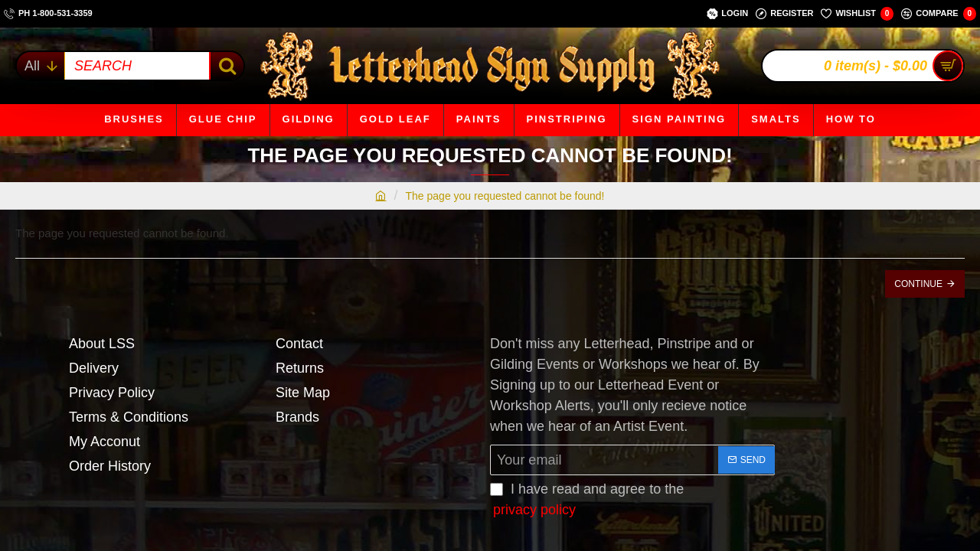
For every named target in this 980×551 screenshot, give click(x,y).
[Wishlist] (857, 14)
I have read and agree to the (587, 501)
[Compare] (939, 14)
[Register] (784, 14)
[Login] (727, 14)
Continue (918, 284)
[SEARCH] (226, 66)
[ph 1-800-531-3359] (48, 14)
